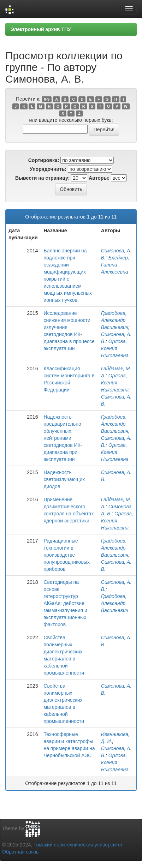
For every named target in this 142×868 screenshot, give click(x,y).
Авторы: (99, 178)
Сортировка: (44, 160)
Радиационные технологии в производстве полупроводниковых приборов (66, 555)
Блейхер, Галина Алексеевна (115, 265)
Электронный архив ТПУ (41, 29)
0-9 (47, 99)
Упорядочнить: (48, 169)
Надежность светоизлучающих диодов (64, 479)
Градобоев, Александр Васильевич (115, 320)
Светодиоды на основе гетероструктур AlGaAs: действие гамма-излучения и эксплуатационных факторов (65, 603)
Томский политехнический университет (78, 845)
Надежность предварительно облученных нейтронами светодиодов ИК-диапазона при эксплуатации (63, 438)
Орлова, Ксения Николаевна (115, 348)
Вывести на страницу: (42, 178)
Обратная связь (20, 852)
